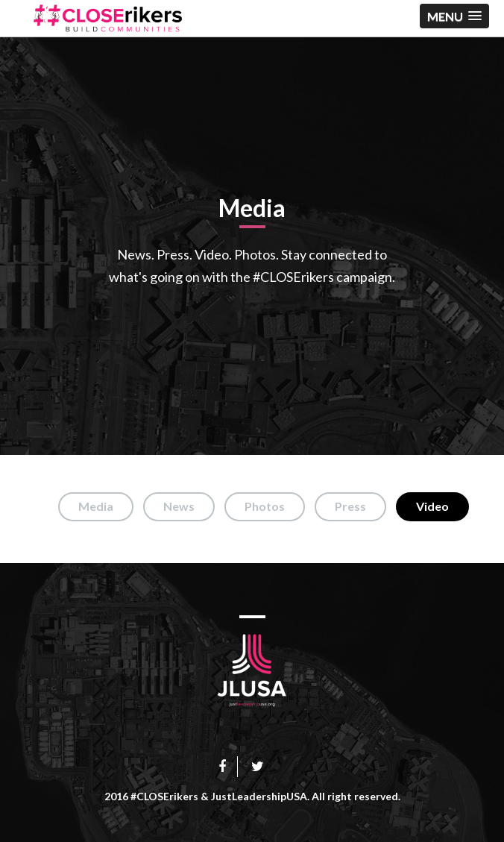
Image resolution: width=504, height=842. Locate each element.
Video (432, 506)
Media (96, 506)
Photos (265, 506)
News (179, 506)
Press (350, 506)
